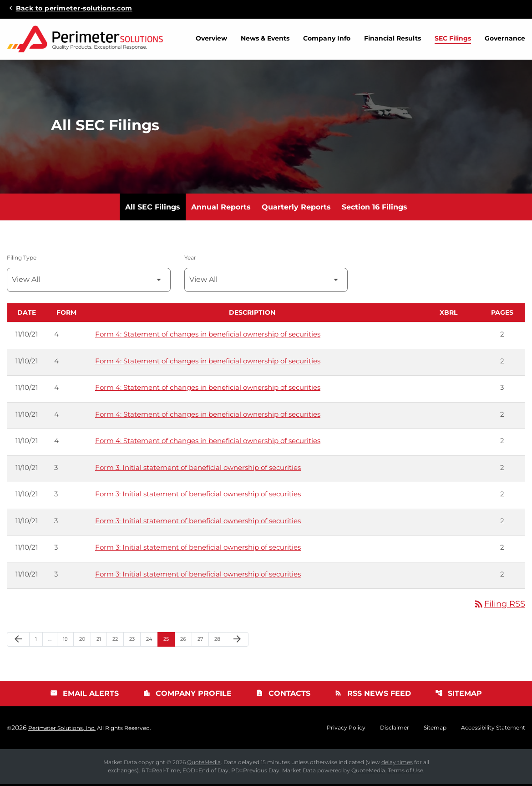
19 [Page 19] (68, 641)
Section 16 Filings (375, 209)
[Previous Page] (18, 642)
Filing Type (22, 260)
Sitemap (459, 696)
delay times (397, 764)
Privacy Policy (346, 730)
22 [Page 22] (118, 641)
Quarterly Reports (296, 209)
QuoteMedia (204, 764)
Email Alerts (84, 696)
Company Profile (187, 696)
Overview (211, 38)
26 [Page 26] (186, 641)
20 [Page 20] (85, 641)
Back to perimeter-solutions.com (74, 8)
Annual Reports (221, 209)
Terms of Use (405, 773)
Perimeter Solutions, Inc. (62, 730)
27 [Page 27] (203, 641)
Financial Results (393, 38)
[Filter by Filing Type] (89, 282)
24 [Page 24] (152, 641)
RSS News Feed (373, 696)
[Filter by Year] (266, 282)
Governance (505, 38)
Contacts (283, 696)
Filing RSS (499, 606)
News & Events (265, 38)
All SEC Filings (153, 209)
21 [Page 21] (101, 641)
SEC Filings (453, 38)
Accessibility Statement (493, 730)
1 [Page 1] (39, 641)
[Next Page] (237, 642)
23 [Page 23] (135, 641)
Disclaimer (395, 730)
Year (190, 260)
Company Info (327, 38)
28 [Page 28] (220, 641)
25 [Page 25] (169, 641)
